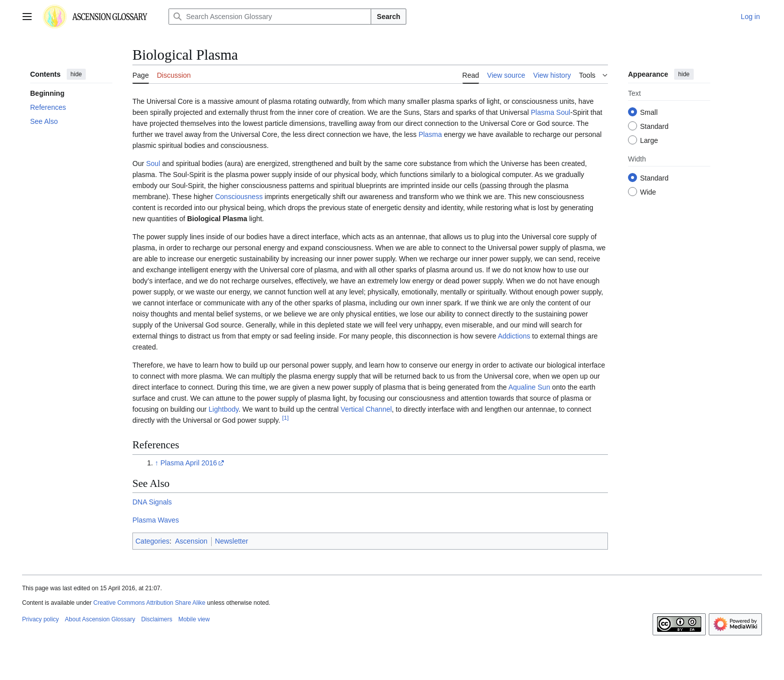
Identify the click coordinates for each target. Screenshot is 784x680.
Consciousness (239, 197)
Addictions (514, 336)
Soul (563, 112)
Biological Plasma (217, 219)
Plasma (542, 112)
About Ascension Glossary (100, 619)
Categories (152, 541)
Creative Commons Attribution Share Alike (149, 603)
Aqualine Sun (529, 387)
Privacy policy (40, 619)
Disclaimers (156, 619)
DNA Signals (152, 502)
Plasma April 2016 (189, 463)
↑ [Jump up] (157, 463)
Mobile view (194, 619)
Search (388, 17)
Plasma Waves (156, 520)
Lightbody (224, 409)
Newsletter (232, 541)
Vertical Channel (366, 409)
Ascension (191, 541)
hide (76, 74)
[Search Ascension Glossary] (270, 17)
